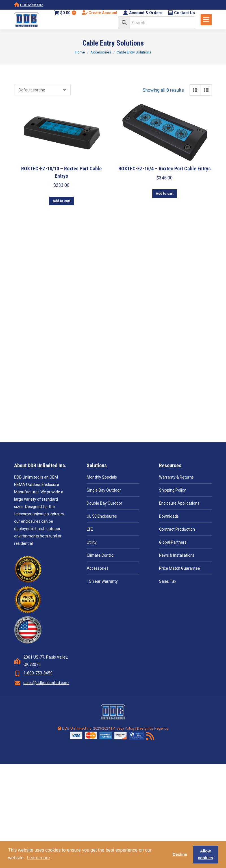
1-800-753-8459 (38, 673)
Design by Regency (153, 728)
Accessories (98, 568)
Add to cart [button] (61, 201)
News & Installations (177, 555)
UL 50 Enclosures (102, 516)
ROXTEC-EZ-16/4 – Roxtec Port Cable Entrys (165, 169)
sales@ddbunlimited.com (46, 683)
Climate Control (101, 555)
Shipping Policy (172, 490)
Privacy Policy (124, 728)
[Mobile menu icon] (206, 20)
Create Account (100, 13)
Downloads (169, 516)
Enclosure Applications (179, 503)
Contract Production (177, 529)
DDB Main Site (32, 5)
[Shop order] (42, 90)
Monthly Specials (102, 477)
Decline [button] (180, 854)
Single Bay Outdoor (104, 490)
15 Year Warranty (102, 581)
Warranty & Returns (176, 477)
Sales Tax (168, 581)
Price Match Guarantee (180, 568)
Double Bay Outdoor (105, 503)
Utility (92, 542)
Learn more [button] (38, 858)
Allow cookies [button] (205, 854)
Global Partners (173, 542)
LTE (90, 529)
